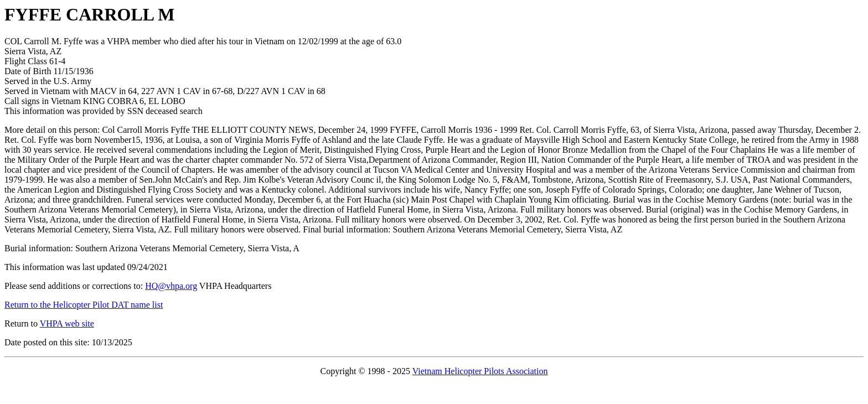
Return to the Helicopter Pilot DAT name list (84, 305)
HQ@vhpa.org (171, 286)
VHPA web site (67, 323)
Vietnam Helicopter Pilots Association (480, 371)
